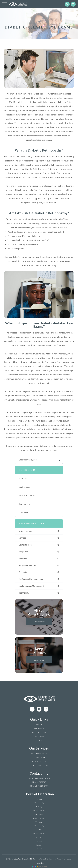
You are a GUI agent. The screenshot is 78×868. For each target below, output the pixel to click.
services (22, 538)
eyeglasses (23, 552)
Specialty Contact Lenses (39, 765)
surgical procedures (27, 565)
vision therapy (25, 531)
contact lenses (25, 545)
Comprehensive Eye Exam (39, 753)
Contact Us (24, 512)
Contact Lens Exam (39, 757)
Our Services (24, 487)
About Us (23, 478)
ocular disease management (31, 586)
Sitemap (70, 859)
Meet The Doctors (27, 495)
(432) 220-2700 (42, 786)
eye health (23, 558)
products (23, 572)
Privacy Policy (61, 859)
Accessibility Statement (48, 859)
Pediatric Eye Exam (39, 761)
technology (24, 593)
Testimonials (24, 504)
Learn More (39, 621)
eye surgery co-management (31, 579)
